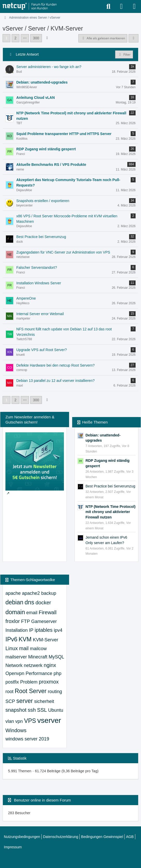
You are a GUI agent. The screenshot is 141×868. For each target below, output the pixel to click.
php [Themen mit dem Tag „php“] (57, 673)
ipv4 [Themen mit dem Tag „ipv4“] (58, 630)
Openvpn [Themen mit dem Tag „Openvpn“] (15, 673)
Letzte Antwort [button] (27, 54)
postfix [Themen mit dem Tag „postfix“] (12, 682)
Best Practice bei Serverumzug (110, 486)
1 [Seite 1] (6, 38)
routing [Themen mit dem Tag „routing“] (55, 692)
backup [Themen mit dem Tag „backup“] (49, 593)
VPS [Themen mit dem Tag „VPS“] (30, 721)
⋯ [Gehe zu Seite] (25, 38)
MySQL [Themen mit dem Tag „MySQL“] (56, 657)
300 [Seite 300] (36, 38)
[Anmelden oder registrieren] (121, 6)
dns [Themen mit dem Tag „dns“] (29, 602)
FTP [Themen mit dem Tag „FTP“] (26, 621)
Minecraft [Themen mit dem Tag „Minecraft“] (38, 657)
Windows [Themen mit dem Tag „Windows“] (16, 730)
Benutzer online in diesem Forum (42, 800)
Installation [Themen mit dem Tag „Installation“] (17, 630)
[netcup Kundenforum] (30, 6)
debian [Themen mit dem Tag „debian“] (14, 602)
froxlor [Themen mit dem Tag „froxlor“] (13, 621)
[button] (133, 38)
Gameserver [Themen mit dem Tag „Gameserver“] (44, 621)
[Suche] (108, 6)
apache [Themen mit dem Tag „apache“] (13, 593)
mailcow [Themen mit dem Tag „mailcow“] (38, 649)
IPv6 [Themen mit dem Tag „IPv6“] (11, 639)
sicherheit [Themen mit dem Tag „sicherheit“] (44, 701)
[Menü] (134, 6)
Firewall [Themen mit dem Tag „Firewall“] (47, 612)
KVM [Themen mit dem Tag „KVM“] (25, 639)
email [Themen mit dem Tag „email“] (32, 613)
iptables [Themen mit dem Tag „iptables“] (44, 630)
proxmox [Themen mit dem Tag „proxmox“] (49, 682)
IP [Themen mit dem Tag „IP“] (31, 630)
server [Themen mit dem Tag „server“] (25, 701)
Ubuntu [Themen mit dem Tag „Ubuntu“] (56, 710)
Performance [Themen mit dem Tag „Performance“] (39, 673)
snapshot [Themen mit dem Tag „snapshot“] (16, 710)
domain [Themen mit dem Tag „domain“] (15, 612)
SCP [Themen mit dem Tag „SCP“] (10, 701)
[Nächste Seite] (47, 38)
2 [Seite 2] (16, 38)
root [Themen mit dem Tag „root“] (9, 692)
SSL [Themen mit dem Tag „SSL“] (42, 710)
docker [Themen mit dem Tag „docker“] (43, 603)
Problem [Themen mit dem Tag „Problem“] (29, 682)
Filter (124, 54)
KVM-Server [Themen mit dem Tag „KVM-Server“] (46, 640)
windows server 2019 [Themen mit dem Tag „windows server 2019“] (27, 739)
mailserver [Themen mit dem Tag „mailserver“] (16, 657)
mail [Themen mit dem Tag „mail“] (24, 648)
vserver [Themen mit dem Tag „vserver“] (49, 720)
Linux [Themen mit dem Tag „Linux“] (12, 648)
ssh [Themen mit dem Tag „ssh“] (32, 710)
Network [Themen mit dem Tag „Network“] (14, 665)
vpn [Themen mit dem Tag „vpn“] (19, 721)
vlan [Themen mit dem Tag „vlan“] (10, 721)
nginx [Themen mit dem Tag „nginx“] (50, 665)
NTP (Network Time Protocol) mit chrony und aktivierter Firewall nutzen (111, 512)
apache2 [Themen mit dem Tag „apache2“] (31, 593)
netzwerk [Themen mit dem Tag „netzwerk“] (33, 665)
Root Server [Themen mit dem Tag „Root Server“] (31, 691)
